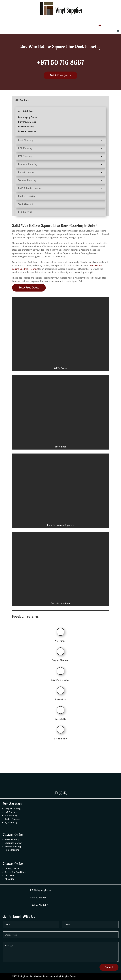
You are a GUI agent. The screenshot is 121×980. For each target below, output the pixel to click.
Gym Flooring (11, 823)
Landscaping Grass (27, 117)
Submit (109, 967)
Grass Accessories (27, 131)
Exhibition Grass (26, 127)
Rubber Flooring (12, 819)
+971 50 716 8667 (60, 63)
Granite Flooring (13, 846)
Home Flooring (12, 850)
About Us (9, 879)
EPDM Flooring (12, 840)
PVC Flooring (11, 816)
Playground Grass (27, 122)
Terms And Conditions (15, 872)
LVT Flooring (11, 812)
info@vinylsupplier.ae (41, 890)
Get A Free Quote (60, 75)
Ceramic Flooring (13, 843)
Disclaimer (10, 876)
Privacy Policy (12, 869)
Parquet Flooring (13, 809)
